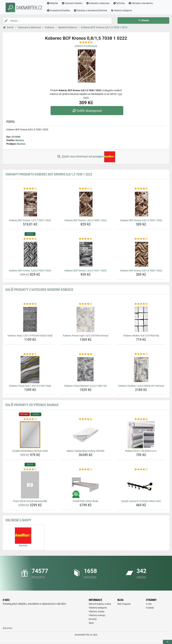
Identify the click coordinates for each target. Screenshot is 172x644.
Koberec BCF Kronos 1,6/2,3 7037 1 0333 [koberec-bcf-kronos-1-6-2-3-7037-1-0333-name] (85, 271)
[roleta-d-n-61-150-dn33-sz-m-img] (141, 435)
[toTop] (167, 642)
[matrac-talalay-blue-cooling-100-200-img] (85, 435)
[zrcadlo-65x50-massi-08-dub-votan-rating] (30, 419)
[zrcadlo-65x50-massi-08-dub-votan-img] (30, 435)
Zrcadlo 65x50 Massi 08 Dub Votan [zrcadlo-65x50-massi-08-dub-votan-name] (30, 451)
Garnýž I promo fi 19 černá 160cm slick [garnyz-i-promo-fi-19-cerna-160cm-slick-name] (141, 501)
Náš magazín (124, 604)
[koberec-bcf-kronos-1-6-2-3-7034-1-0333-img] (30, 254)
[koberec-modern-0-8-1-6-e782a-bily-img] (141, 319)
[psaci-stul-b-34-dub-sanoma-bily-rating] (30, 469)
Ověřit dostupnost (87, 111)
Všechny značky (97, 612)
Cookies (150, 608)
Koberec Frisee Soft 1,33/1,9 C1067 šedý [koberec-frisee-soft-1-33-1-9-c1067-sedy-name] (30, 386)
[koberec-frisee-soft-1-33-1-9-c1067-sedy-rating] (30, 354)
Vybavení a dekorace (98, 3)
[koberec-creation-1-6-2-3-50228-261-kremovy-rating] (141, 354)
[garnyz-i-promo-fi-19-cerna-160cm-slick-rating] (141, 469)
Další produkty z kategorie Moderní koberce (39, 290)
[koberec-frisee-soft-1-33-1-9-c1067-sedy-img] (30, 370)
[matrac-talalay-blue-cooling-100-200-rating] (85, 419)
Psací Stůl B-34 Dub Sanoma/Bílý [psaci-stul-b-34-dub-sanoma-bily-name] (30, 501)
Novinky (93, 619)
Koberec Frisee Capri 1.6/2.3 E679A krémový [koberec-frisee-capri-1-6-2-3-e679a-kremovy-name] (86, 336)
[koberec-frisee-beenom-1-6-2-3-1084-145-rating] (85, 354)
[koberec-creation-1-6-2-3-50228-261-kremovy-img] (141, 370)
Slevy (91, 623)
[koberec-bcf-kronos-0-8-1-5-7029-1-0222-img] (141, 254)
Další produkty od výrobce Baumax (32, 405)
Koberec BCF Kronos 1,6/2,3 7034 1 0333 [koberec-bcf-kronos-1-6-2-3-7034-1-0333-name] (30, 271)
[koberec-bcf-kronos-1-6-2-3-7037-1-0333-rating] (85, 239)
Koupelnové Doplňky (58, 11)
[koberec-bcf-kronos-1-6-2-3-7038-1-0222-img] (85, 204)
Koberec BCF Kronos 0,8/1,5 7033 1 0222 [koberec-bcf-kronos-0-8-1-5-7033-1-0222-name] (141, 220)
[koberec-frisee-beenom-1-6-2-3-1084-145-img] (85, 370)
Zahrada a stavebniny (141, 3)
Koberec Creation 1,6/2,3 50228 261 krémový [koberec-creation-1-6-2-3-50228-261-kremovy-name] (141, 386)
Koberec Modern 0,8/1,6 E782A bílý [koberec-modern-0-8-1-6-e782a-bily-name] (141, 336)
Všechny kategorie (121, 11)
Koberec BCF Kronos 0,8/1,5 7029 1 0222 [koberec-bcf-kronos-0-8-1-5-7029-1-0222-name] (141, 271)
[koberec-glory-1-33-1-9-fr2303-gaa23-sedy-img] (30, 319)
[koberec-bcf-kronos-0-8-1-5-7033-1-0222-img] (141, 204)
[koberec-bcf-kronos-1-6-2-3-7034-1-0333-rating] (30, 239)
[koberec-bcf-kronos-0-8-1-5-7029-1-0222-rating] (141, 239)
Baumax (20, 140)
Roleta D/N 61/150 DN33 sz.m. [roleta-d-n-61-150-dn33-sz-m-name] (141, 451)
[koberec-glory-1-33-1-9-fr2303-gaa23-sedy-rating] (30, 304)
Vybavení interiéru (72, 3)
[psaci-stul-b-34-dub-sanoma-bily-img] (30, 485)
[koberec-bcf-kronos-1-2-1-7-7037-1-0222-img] (30, 204)
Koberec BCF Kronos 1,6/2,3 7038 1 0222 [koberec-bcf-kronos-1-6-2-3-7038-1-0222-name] (85, 220)
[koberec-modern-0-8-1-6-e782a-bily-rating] (141, 304)
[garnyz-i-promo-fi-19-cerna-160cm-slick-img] (141, 485)
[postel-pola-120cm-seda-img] (85, 485)
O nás (149, 604)
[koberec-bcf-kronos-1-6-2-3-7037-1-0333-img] (85, 254)
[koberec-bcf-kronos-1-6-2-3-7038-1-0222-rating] (85, 189)
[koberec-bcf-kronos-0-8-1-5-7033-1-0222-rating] (141, 189)
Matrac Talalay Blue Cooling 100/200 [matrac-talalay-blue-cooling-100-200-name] (85, 451)
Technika (119, 3)
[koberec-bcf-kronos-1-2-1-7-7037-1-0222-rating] (30, 189)
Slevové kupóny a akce (100, 604)
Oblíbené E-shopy (18, 520)
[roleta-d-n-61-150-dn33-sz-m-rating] (141, 419)
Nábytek (52, 3)
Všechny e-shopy (97, 615)
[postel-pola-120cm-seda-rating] (85, 469)
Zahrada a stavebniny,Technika (90, 11)
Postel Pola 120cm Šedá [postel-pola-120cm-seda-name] (85, 501)
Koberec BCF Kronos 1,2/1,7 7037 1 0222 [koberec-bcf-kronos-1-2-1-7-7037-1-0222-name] (30, 220)
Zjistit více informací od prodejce (86, 157)
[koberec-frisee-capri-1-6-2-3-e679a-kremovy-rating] (85, 304)
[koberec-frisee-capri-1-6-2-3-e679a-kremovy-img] (85, 319)
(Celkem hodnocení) (86, 46)
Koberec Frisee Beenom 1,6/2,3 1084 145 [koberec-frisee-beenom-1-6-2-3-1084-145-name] (85, 386)
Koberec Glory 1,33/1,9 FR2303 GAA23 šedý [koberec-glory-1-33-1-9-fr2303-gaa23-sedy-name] (30, 336)
